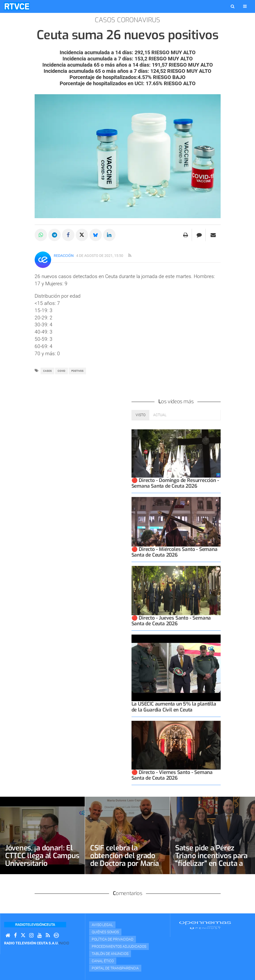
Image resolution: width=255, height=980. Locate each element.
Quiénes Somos (105, 932)
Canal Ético (103, 961)
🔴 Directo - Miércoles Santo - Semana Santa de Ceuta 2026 (175, 552)
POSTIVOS (77, 371)
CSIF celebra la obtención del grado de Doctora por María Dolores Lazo (124, 860)
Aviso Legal (102, 925)
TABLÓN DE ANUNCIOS (110, 954)
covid (61, 371)
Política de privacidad (113, 939)
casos (47, 371)
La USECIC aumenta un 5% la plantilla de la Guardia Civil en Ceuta (174, 707)
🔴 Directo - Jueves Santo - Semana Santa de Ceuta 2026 (171, 621)
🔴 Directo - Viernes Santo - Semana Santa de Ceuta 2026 (172, 775)
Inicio (64, 943)
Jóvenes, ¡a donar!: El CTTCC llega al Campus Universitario (42, 856)
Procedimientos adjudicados (119, 946)
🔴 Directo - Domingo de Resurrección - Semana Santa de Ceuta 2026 (175, 483)
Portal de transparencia (115, 968)
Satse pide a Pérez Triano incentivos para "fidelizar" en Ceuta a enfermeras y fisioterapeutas (211, 863)
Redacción (64, 256)
